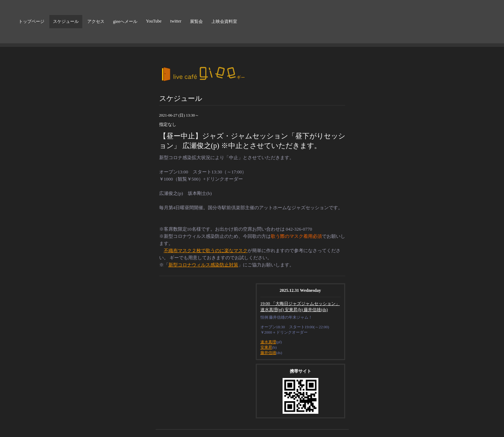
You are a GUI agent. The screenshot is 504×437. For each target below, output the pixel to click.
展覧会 (196, 21)
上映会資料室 (224, 21)
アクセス (96, 21)
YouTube (154, 21)
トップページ (31, 21)
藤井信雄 (268, 353)
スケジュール (66, 21)
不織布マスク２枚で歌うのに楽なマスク (206, 251)
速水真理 (268, 342)
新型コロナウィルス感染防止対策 (203, 265)
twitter (176, 21)
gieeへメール (125, 21)
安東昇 (266, 347)
